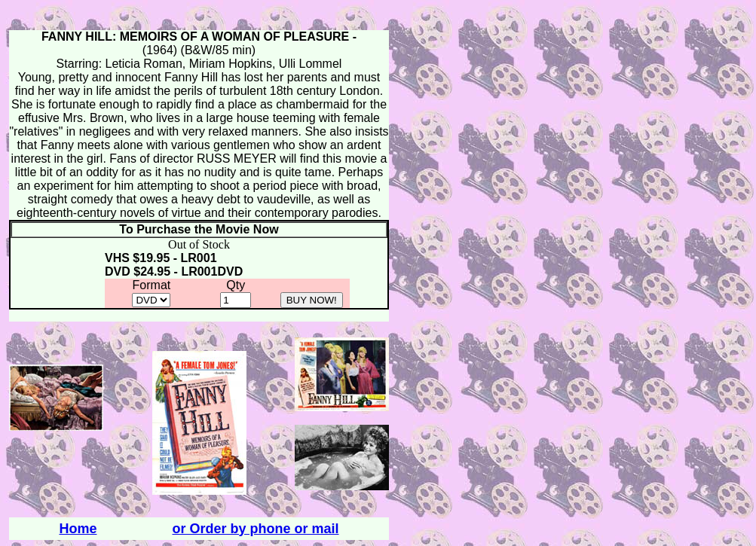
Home (78, 529)
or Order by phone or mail (256, 529)
